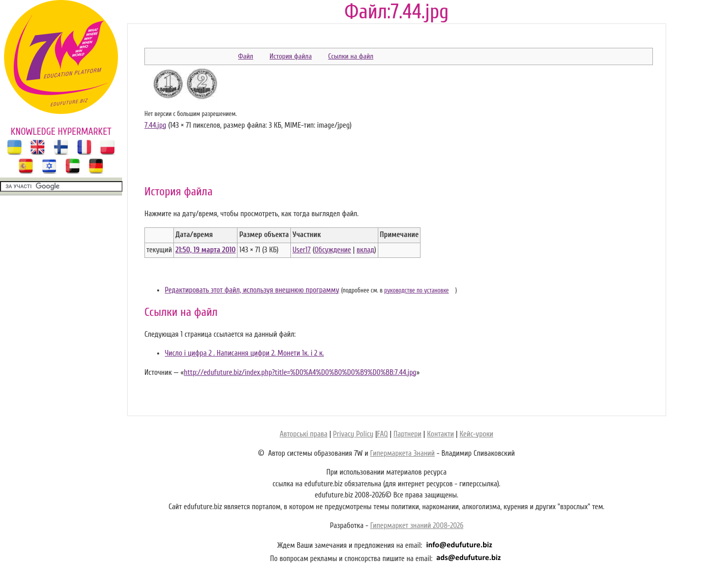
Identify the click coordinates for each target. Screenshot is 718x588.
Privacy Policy (353, 434)
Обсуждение (333, 250)
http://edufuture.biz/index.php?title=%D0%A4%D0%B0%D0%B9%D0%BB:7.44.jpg (300, 373)
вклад (365, 250)
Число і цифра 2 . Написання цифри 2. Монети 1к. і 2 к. (244, 353)
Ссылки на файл (351, 56)
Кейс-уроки (476, 434)
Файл (246, 56)
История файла (291, 56)
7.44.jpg (155, 125)
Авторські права (304, 434)
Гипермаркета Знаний (402, 453)
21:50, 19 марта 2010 (205, 250)
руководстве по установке (417, 290)
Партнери (408, 434)
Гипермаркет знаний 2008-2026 (417, 526)
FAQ (382, 434)
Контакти (441, 434)
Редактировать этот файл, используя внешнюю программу (252, 290)
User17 (302, 250)
